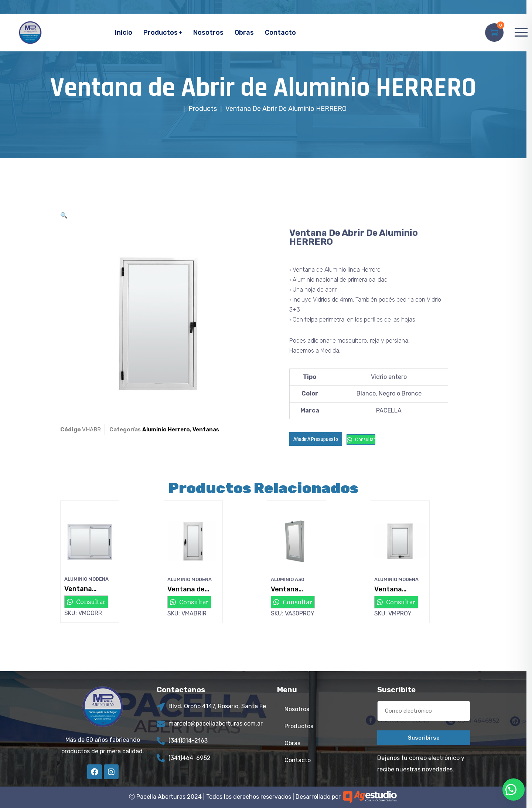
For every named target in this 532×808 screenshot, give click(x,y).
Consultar (361, 439)
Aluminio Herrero (166, 430)
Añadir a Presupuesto (316, 439)
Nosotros (208, 33)
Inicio (124, 33)
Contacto (280, 33)
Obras (244, 33)
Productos (161, 33)
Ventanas (206, 430)
